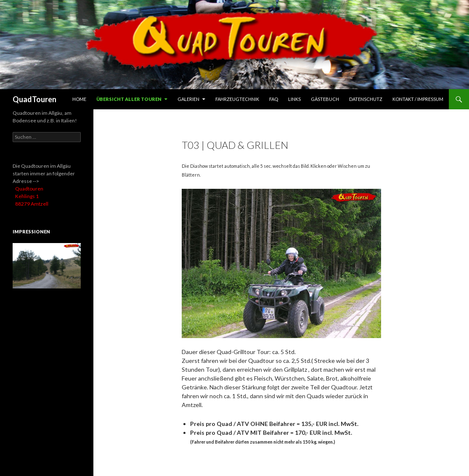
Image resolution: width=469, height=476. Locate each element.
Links (294, 99)
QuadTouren (34, 99)
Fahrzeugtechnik (237, 99)
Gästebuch (325, 99)
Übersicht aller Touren (129, 99)
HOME (79, 99)
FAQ (274, 99)
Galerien (188, 99)
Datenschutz (366, 99)
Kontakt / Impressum (418, 99)
